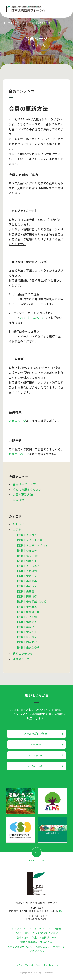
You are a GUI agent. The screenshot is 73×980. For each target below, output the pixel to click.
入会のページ (17, 421)
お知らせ (18, 524)
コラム (17, 529)
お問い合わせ (37, 951)
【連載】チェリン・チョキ (32, 545)
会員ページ (26, 23)
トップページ (10, 23)
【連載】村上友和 (26, 617)
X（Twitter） (36, 766)
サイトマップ (51, 965)
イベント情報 (22, 933)
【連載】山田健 (25, 591)
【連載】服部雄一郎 (28, 612)
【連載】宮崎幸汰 (26, 576)
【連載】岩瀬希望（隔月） (32, 601)
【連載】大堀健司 (26, 571)
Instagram (36, 755)
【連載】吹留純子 (26, 561)
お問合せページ (19, 454)
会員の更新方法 (23, 494)
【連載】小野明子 (26, 586)
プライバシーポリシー (28, 965)
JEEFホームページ (32, 318)
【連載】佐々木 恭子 (28, 556)
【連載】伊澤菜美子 (28, 551)
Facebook (36, 744)
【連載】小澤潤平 (26, 581)
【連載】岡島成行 (26, 596)
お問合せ (18, 500)
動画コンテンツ (23, 654)
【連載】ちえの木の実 (29, 540)
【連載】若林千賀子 (28, 632)
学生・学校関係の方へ (44, 937)
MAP (62, 911)
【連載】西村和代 (26, 642)
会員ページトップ (24, 484)
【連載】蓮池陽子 (26, 637)
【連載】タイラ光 (26, 535)
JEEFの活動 (55, 929)
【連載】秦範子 (25, 627)
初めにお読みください (27, 489)
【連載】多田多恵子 (28, 566)
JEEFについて (37, 929)
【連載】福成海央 (26, 622)
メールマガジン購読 (36, 734)
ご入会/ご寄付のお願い (45, 933)
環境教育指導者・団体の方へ (36, 942)
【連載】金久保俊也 (28, 647)
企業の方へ (23, 937)
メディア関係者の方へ (20, 947)
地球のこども (21, 659)
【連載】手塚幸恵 (26, 607)
